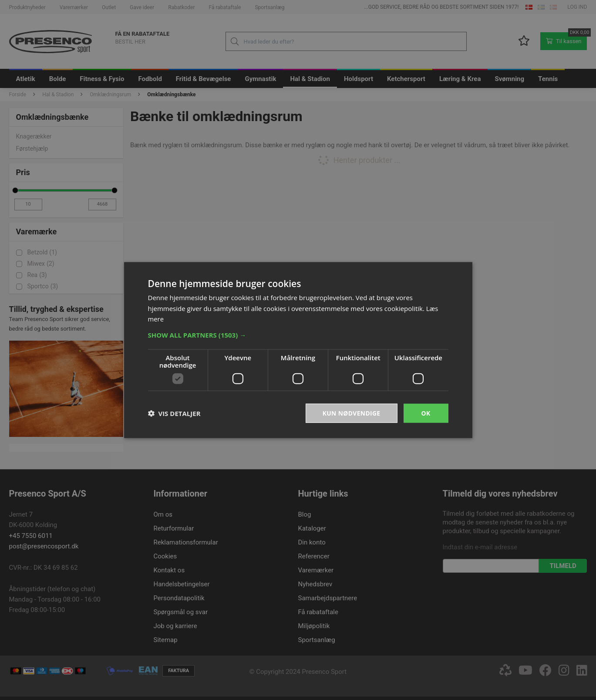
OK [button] (426, 413)
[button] (298, 335)
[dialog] (298, 350)
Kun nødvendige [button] (351, 413)
